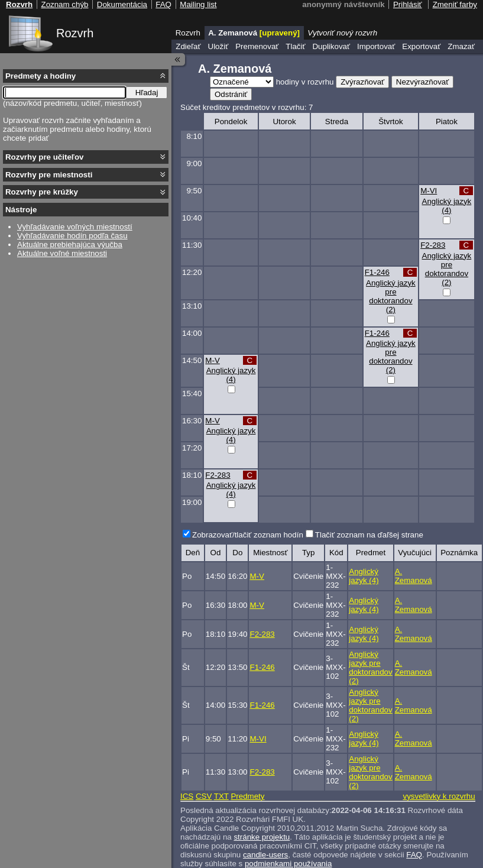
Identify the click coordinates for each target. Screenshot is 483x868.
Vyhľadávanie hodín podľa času (72, 236)
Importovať (376, 46)
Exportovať (421, 46)
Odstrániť (231, 94)
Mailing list (198, 4)
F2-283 (433, 245)
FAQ (414, 855)
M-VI (429, 191)
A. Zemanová (414, 576)
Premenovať (257, 46)
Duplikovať (331, 46)
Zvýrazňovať (362, 82)
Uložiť (218, 46)
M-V (212, 360)
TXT (221, 796)
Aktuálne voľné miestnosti (62, 253)
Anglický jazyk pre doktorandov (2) (447, 269)
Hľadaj (147, 93)
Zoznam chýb (64, 4)
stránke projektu (262, 837)
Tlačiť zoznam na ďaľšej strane (369, 535)
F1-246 (377, 272)
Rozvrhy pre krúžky (42, 192)
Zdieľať (188, 46)
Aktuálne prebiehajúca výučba (70, 244)
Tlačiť (295, 46)
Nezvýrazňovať (422, 82)
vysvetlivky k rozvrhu (439, 796)
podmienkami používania (288, 864)
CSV (204, 796)
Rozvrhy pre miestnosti (49, 175)
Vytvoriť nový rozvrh (342, 33)
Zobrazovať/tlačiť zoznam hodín (248, 535)
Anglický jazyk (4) (447, 206)
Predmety (247, 796)
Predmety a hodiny (40, 76)
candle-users (265, 855)
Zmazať (461, 46)
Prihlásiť (408, 4)
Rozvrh (75, 33)
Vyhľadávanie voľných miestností (75, 227)
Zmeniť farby (455, 4)
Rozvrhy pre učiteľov (45, 157)
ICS (187, 796)
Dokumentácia (122, 4)
